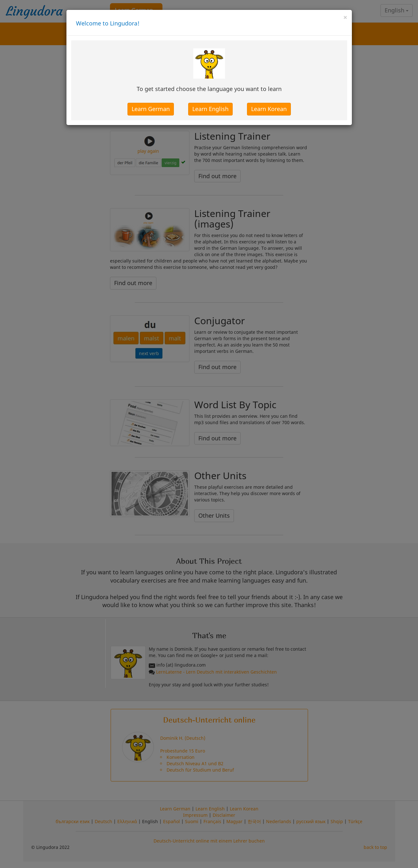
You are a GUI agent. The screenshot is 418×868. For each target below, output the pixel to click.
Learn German (151, 109)
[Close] (345, 17)
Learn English (210, 109)
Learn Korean (269, 109)
